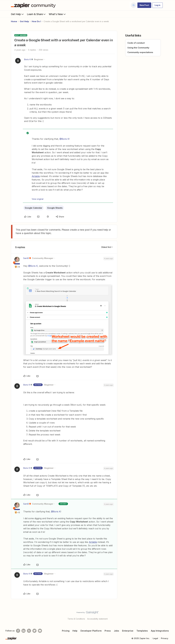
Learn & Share (37, 14)
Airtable (36, 176)
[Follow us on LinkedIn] (24, 631)
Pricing (66, 631)
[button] (144, 5)
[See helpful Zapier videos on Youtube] (40, 631)
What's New (57, 14)
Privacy (165, 638)
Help (75, 631)
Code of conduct (136, 43)
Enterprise (128, 631)
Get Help (18, 14)
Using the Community (138, 48)
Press (108, 631)
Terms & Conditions (76, 619)
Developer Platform (91, 631)
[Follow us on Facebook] (18, 631)
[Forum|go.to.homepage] (34, 5)
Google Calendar (33, 208)
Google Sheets (55, 208)
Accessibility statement (97, 619)
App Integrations (160, 631)
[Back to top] (170, 615)
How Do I (36, 21)
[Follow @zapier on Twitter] (34, 631)
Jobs (116, 631)
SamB (26, 258)
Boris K (27, 59)
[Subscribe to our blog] (29, 631)
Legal (155, 638)
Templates (142, 631)
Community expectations (140, 52)
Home (14, 21)
